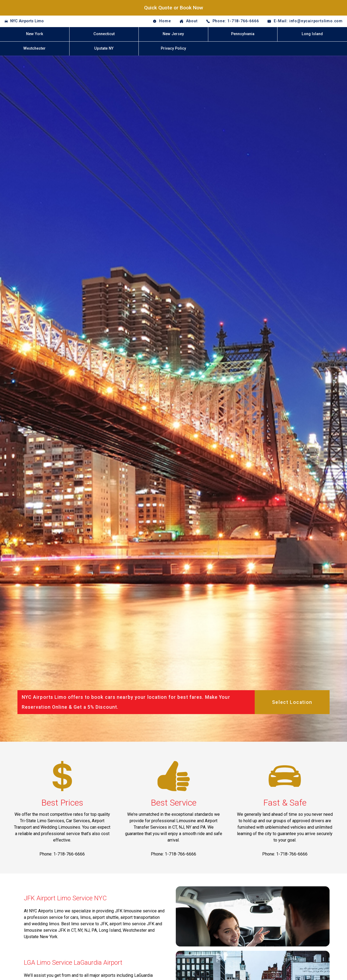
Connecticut (104, 34)
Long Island (312, 34)
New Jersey (173, 34)
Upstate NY (104, 48)
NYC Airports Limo (27, 21)
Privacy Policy (173, 48)
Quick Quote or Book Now (174, 8)
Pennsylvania (243, 34)
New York (35, 34)
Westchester (34, 48)
